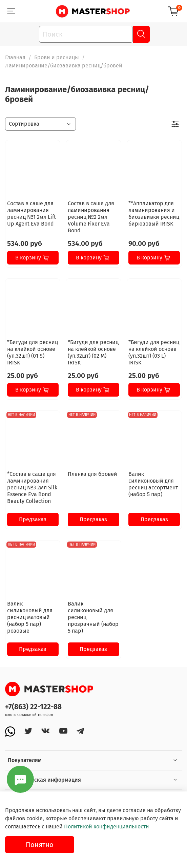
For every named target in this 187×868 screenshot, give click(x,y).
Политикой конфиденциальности (107, 827)
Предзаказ (33, 519)
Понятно (40, 845)
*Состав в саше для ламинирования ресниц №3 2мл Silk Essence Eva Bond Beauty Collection (32, 488)
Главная (15, 57)
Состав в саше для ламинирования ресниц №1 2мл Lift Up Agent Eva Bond (32, 214)
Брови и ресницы (57, 57)
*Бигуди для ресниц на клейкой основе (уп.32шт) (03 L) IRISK (154, 352)
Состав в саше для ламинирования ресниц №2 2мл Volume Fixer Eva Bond (91, 217)
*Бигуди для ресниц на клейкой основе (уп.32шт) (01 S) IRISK (33, 352)
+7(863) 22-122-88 (33, 707)
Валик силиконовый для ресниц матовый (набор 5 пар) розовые (30, 617)
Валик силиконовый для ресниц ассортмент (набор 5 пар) (153, 484)
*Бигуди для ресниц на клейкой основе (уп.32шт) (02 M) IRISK (93, 352)
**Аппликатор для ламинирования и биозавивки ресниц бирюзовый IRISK (154, 214)
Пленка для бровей (92, 474)
